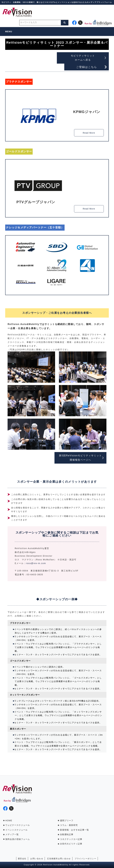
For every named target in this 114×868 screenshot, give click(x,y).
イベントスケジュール (16, 830)
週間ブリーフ (67, 821)
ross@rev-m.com (36, 563)
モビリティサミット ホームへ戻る (83, 58)
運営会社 (22, 859)
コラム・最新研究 (69, 825)
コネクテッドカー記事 (71, 839)
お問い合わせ (37, 859)
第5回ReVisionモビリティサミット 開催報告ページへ (80, 458)
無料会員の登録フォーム (18, 839)
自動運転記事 (67, 834)
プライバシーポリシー (85, 859)
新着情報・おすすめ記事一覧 (74, 830)
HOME (9, 821)
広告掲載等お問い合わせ (59, 859)
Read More (89, 133)
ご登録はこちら (87, 67)
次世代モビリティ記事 (71, 844)
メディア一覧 (12, 834)
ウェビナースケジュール (18, 825)
